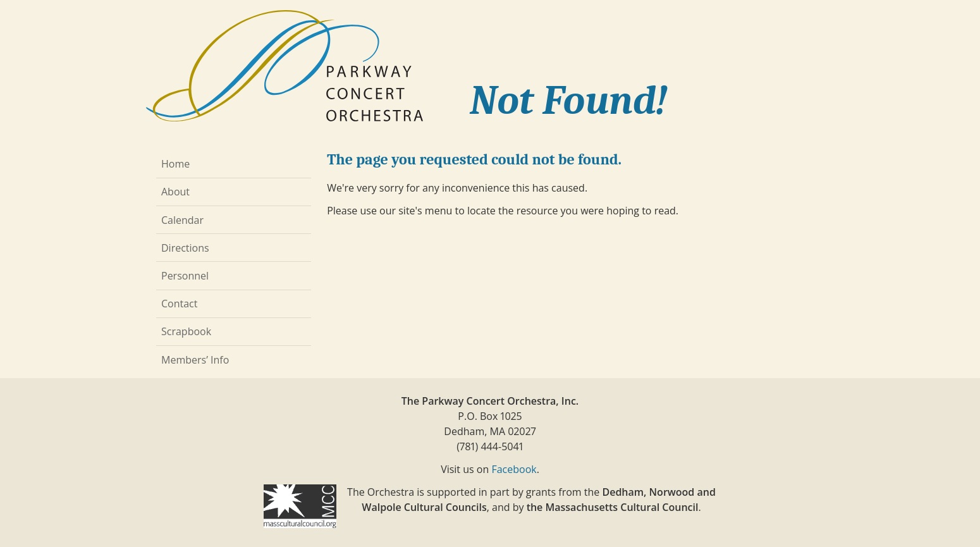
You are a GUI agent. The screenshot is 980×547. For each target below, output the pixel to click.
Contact (179, 304)
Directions (185, 248)
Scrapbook (186, 331)
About (175, 192)
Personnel (185, 276)
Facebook (514, 469)
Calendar (182, 220)
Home (175, 164)
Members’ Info (195, 360)
